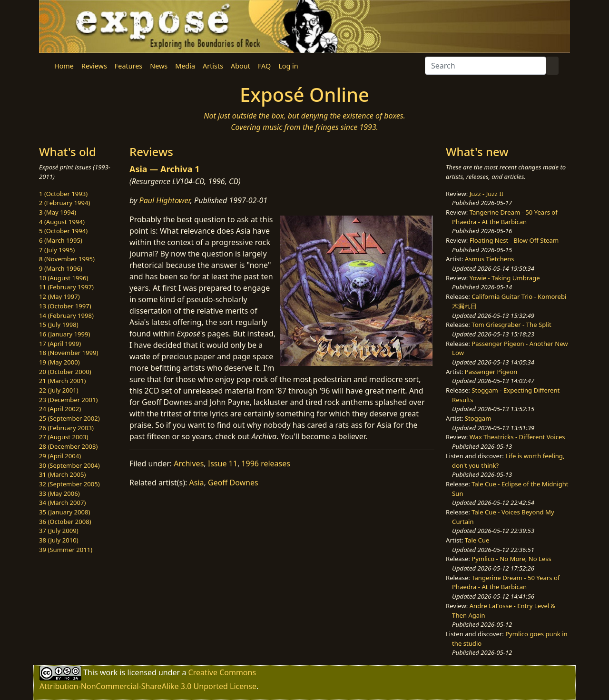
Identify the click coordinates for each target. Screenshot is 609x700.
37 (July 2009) (59, 531)
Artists (213, 66)
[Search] (486, 66)
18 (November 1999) (69, 353)
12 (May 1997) (59, 296)
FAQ (264, 66)
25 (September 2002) (69, 418)
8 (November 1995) (67, 259)
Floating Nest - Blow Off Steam (514, 240)
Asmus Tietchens (490, 259)
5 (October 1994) (63, 231)
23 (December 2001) (68, 400)
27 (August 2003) (64, 437)
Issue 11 (223, 463)
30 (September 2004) (69, 465)
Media (185, 66)
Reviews (94, 66)
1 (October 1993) (63, 194)
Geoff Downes (233, 483)
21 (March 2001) (62, 381)
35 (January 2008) (64, 512)
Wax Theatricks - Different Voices (517, 437)
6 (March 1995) (61, 240)
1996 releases (266, 463)
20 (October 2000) (65, 372)
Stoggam (478, 418)
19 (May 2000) (59, 362)
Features (128, 66)
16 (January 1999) (64, 334)
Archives (189, 463)
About (241, 66)
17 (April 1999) (60, 344)
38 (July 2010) (59, 540)
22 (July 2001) (59, 390)
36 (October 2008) (65, 522)
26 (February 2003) (66, 428)
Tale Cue (477, 540)
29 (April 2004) (60, 456)
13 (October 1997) (65, 306)
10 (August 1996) (64, 278)
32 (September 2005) (69, 484)
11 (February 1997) (66, 287)
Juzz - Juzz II (486, 194)
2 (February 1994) (64, 203)
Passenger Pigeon (491, 372)
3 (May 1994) (58, 212)
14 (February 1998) (66, 315)
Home (64, 66)
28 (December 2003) (68, 446)
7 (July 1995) (57, 250)
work (109, 672)
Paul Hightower (165, 200)
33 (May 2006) (59, 493)
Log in (288, 66)
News (159, 66)
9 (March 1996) (61, 268)
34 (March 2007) (62, 503)
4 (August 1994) (62, 222)
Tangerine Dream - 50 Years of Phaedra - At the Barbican (505, 217)
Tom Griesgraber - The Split (511, 325)
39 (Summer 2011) (66, 550)
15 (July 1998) (59, 325)
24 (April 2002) (60, 409)
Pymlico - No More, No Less (511, 559)
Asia (197, 483)
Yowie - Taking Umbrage (505, 278)
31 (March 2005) (62, 474)
